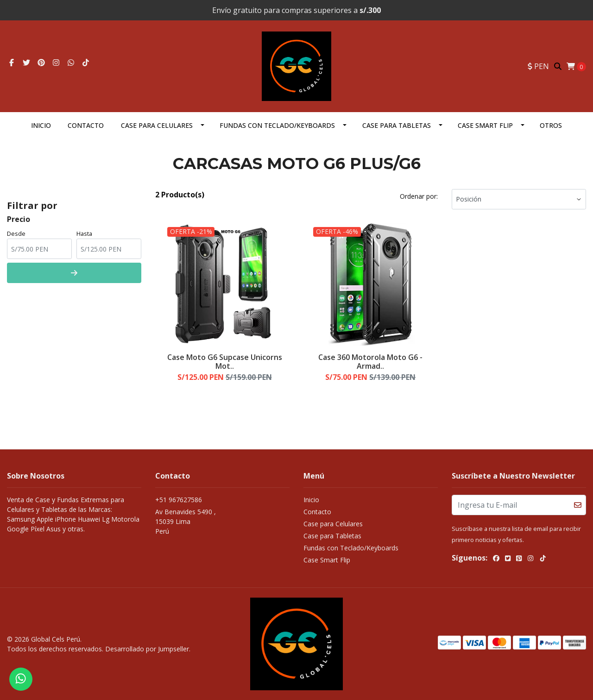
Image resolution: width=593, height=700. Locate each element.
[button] (538, 66)
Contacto (86, 125)
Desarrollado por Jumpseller (147, 649)
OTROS (551, 125)
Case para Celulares (157, 125)
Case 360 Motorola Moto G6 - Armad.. (370, 362)
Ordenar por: (419, 196)
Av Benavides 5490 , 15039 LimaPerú (186, 521)
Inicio (41, 125)
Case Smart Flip (485, 125)
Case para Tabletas (397, 125)
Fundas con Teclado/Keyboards (277, 125)
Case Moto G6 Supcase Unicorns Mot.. (225, 362)
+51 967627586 (179, 500)
